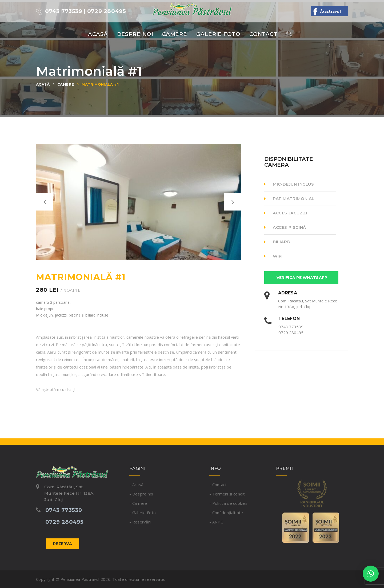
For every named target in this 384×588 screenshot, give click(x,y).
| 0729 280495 (105, 11)
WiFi (273, 256)
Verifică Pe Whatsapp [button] (301, 278)
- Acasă (136, 485)
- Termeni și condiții (228, 494)
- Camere (138, 503)
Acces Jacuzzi (286, 213)
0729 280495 (291, 333)
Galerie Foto (218, 34)
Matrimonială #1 (100, 84)
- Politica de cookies (228, 503)
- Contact (218, 485)
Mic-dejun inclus (289, 184)
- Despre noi (141, 494)
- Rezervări (140, 522)
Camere (175, 34)
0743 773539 (59, 11)
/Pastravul (329, 11)
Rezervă (63, 544)
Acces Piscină (285, 227)
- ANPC (216, 522)
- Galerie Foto (143, 513)
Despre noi (135, 34)
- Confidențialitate (226, 513)
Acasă (98, 34)
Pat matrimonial (289, 199)
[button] (371, 574)
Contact (263, 34)
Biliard (277, 242)
